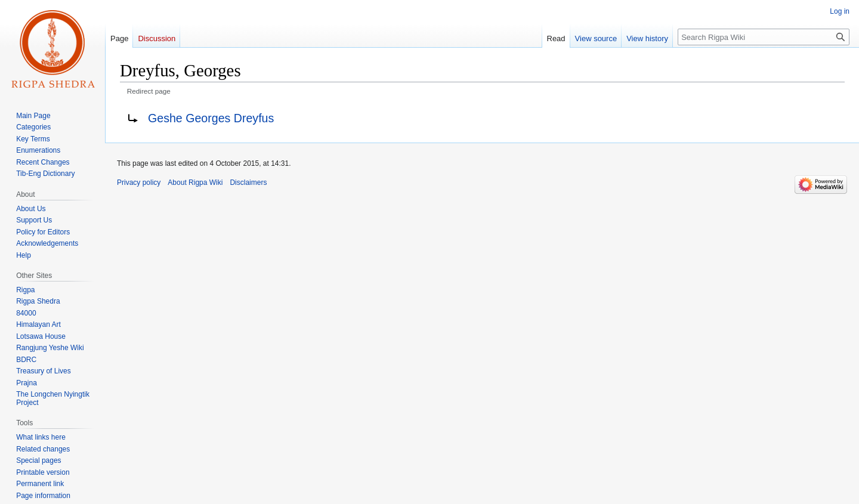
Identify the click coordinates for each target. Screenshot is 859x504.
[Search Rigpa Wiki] (764, 37)
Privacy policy (139, 183)
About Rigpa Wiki (195, 183)
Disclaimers (248, 183)
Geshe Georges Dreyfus (211, 118)
